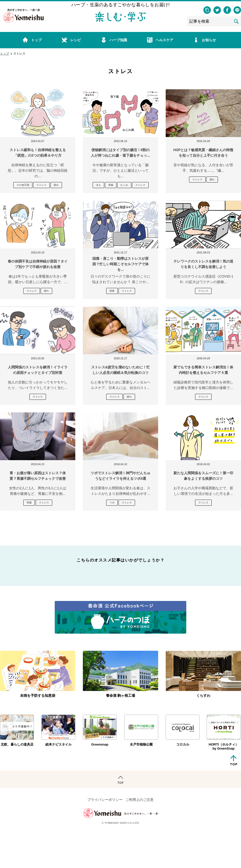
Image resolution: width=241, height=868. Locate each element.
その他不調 (23, 185)
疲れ (56, 185)
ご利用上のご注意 (140, 800)
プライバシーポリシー (105, 800)
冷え (98, 185)
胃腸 (111, 185)
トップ (5, 54)
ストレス (41, 185)
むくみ (124, 185)
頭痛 (112, 291)
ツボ (112, 503)
